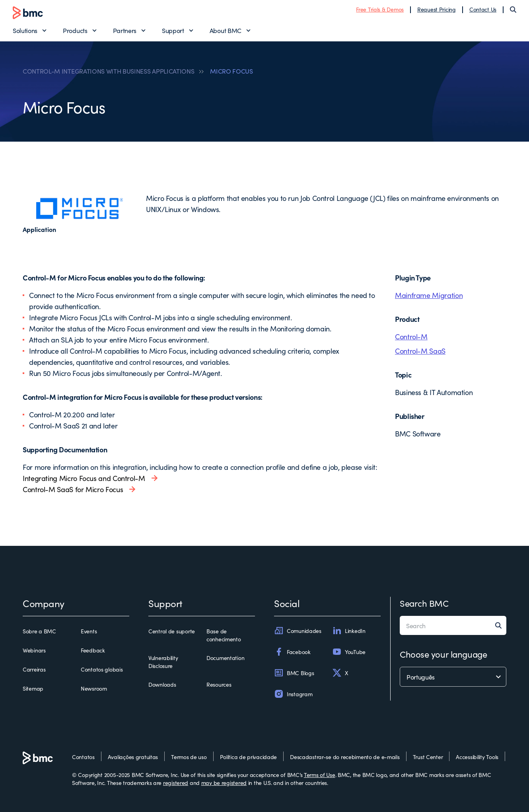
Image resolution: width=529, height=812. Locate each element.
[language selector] (453, 677)
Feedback (93, 650)
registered (176, 783)
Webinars (34, 650)
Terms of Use (320, 775)
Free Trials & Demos (380, 9)
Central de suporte (172, 631)
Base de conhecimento (224, 635)
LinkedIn (349, 631)
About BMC (226, 30)
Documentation (225, 658)
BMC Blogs (294, 673)
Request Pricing (437, 9)
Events (89, 631)
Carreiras (34, 669)
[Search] (513, 10)
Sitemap (33, 688)
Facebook (292, 652)
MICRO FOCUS (231, 71)
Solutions (25, 30)
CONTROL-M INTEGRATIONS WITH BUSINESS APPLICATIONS (108, 71)
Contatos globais (102, 669)
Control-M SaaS (420, 351)
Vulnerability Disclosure (163, 662)
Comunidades (298, 631)
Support (173, 30)
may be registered (224, 783)
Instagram (293, 694)
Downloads (162, 684)
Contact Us (483, 9)
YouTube (349, 652)
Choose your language (443, 654)
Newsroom (94, 688)
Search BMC (424, 603)
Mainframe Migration (429, 295)
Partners (125, 30)
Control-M (411, 336)
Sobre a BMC (39, 631)
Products (75, 30)
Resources (219, 684)
